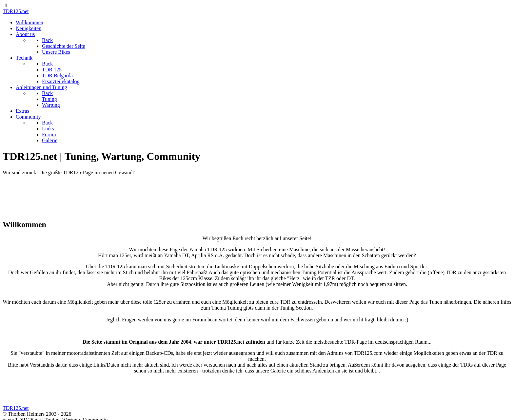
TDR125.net (16, 11)
